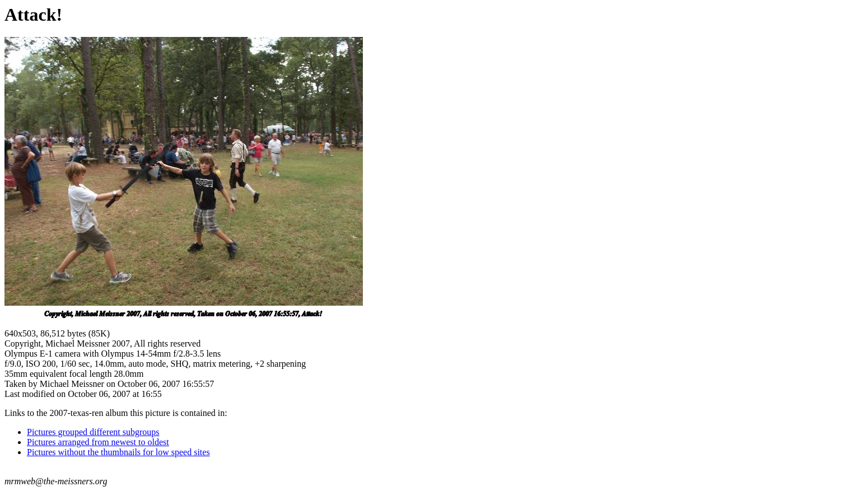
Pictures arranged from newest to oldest (98, 442)
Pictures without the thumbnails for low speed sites (118, 452)
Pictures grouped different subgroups (93, 432)
